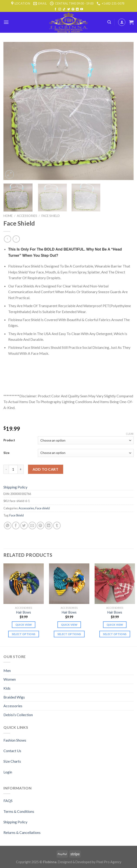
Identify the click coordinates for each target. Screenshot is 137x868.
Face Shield (17, 515)
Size (6, 453)
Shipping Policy (15, 487)
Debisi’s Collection (18, 715)
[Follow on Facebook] (55, 9)
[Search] (109, 22)
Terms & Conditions (19, 811)
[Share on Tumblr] (57, 525)
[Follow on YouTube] (82, 9)
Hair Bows (24, 612)
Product (9, 440)
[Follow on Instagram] (60, 9)
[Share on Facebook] (16, 525)
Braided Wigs (14, 697)
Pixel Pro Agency (109, 862)
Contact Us (12, 751)
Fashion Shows (15, 740)
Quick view (24, 625)
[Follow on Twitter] (69, 9)
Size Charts (12, 761)
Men (7, 670)
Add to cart (45, 469)
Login (8, 772)
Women (10, 679)
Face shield (51, 216)
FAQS (8, 801)
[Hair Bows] (24, 584)
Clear (130, 434)
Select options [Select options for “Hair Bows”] (24, 634)
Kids (7, 688)
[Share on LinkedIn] (49, 525)
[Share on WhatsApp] (8, 525)
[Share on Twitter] (24, 525)
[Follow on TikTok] (64, 9)
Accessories (27, 216)
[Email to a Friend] (32, 525)
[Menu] (6, 22)
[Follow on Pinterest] (73, 9)
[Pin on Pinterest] (40, 525)
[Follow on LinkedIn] (77, 9)
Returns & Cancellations (22, 832)
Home (8, 216)
